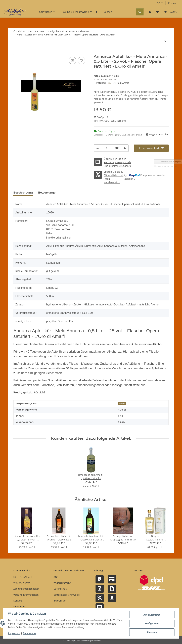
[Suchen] (119, 12)
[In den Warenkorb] (16, 52)
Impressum (14, 634)
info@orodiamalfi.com (59, 238)
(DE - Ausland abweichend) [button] (130, 135)
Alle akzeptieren (152, 615)
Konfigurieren (152, 623)
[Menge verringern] (98, 148)
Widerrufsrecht (62, 583)
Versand (121, 121)
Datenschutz (30, 634)
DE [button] (158, 3)
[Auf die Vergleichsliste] (73, 61)
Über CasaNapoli (23, 577)
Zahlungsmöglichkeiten (26, 589)
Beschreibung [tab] (23, 193)
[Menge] (107, 148)
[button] (150, 12)
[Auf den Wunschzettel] (81, 61)
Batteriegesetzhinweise (67, 595)
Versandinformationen (26, 595)
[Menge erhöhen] (125, 148)
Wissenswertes (22, 583)
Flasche (122, 403)
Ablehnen (152, 632)
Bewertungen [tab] (48, 193)
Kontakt (172, 3)
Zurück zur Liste (24, 31)
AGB (56, 577)
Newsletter (19, 606)
